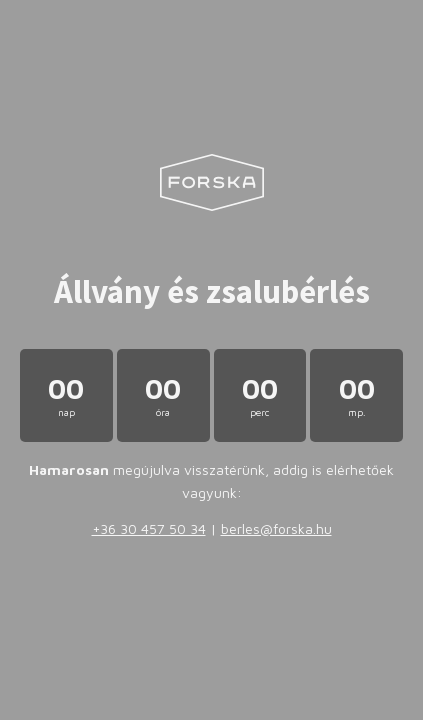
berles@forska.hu (276, 528)
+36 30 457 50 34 (149, 528)
